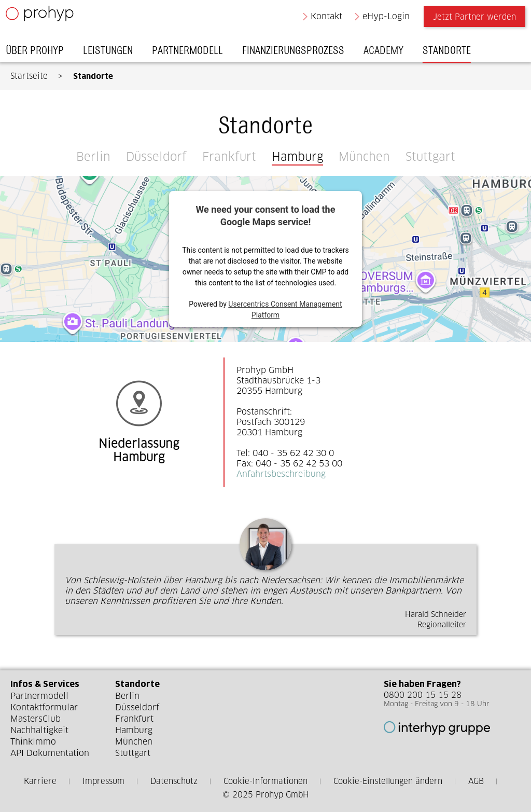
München (364, 157)
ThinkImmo (33, 742)
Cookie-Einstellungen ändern (388, 781)
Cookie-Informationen (265, 781)
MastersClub (36, 719)
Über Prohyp (39, 53)
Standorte (451, 53)
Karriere (40, 781)
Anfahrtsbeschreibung (281, 474)
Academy (388, 53)
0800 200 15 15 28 (423, 695)
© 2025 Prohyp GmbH (265, 795)
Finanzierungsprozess (298, 53)
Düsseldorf (156, 157)
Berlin (93, 157)
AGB (476, 781)
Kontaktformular (44, 707)
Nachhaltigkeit (39, 730)
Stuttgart (430, 157)
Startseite (29, 76)
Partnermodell (192, 53)
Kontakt (322, 19)
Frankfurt (229, 157)
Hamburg (297, 157)
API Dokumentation (50, 753)
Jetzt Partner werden (470, 19)
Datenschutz (174, 781)
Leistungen (113, 53)
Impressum (103, 781)
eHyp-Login (382, 19)
